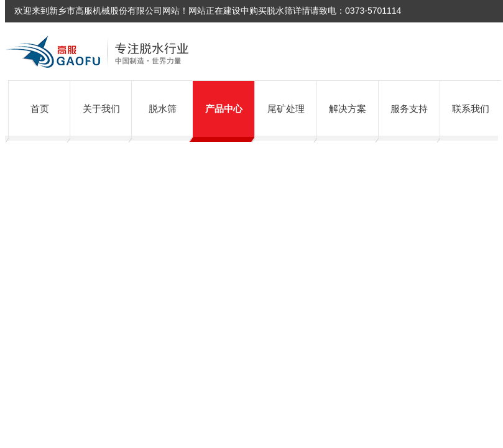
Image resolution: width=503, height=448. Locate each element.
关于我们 (101, 109)
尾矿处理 (286, 109)
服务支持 (409, 109)
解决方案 (348, 109)
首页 (40, 109)
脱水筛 (163, 109)
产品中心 (224, 109)
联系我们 (471, 109)
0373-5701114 (373, 11)
